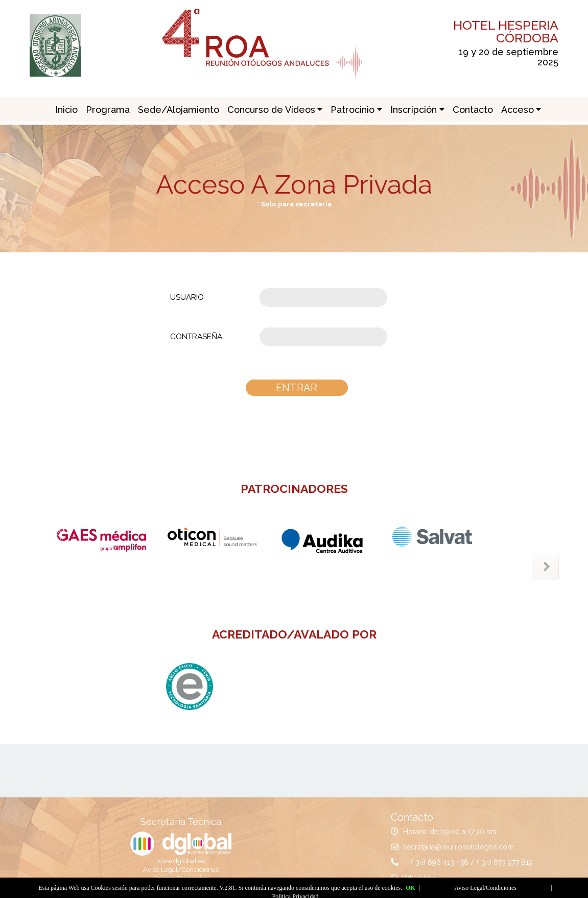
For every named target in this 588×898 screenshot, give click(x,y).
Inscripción (414, 110)
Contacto (473, 110)
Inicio (66, 110)
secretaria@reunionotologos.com (458, 847)
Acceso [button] (518, 110)
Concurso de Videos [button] (271, 110)
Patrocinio (352, 110)
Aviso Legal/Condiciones (181, 870)
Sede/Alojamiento (179, 110)
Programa (108, 110)
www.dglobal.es (181, 861)
